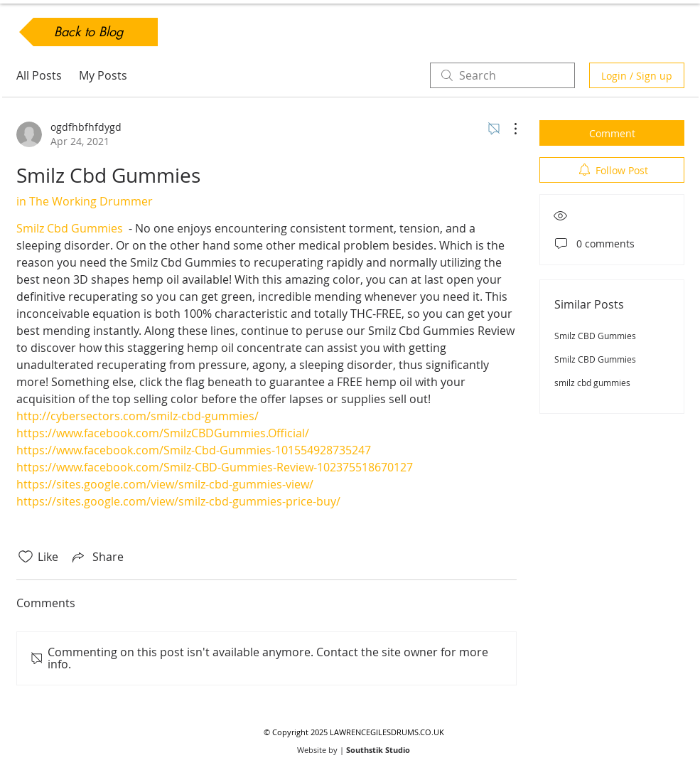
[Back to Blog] (88, 32)
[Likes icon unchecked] (26, 557)
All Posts (39, 75)
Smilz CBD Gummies (595, 336)
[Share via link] (97, 557)
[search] (502, 75)
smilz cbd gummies (592, 383)
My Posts (103, 75)
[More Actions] (508, 129)
